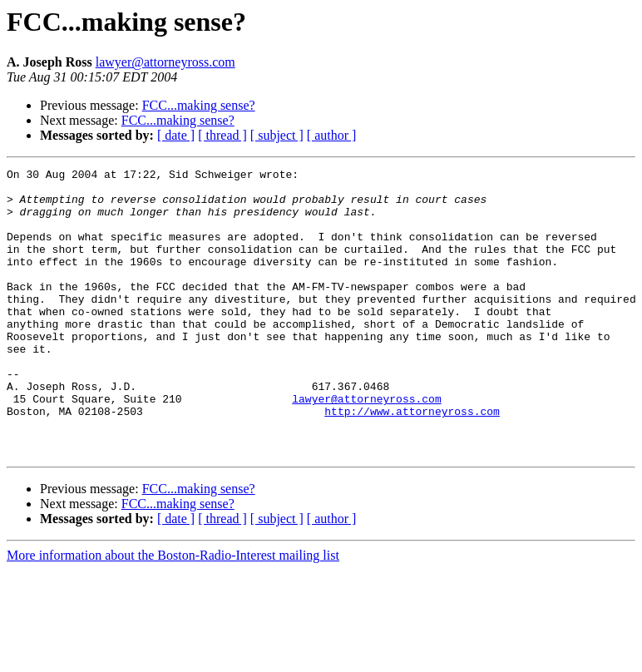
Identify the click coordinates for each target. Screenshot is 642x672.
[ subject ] (277, 135)
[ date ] (176, 135)
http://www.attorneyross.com (412, 461)
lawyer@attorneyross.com (165, 62)
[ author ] (332, 135)
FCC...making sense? (199, 105)
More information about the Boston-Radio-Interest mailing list (173, 613)
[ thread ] (222, 135)
